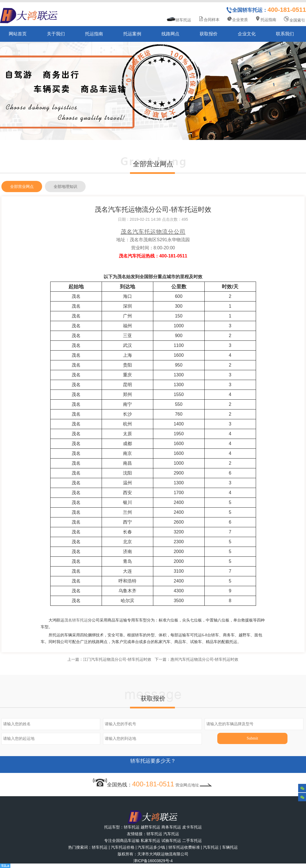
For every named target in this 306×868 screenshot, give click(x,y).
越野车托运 (150, 827)
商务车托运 (171, 827)
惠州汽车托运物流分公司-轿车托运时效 (205, 659)
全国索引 (294, 19)
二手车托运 (192, 841)
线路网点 (170, 34)
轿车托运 (179, 19)
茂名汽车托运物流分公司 (153, 232)
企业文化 (247, 34)
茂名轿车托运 (76, 620)
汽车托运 (171, 834)
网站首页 (18, 34)
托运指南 (266, 19)
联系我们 (285, 34)
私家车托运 (150, 841)
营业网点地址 (194, 785)
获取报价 (209, 34)
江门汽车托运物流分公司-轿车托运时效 (117, 659)
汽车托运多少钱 (151, 847)
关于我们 (56, 34)
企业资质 (237, 19)
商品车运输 (130, 841)
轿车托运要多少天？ (153, 765)
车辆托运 (230, 847)
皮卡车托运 (192, 827)
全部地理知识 (65, 187)
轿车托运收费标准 (184, 847)
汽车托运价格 (123, 847)
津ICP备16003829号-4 (153, 861)
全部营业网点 (22, 187)
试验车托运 (171, 841)
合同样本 (209, 19)
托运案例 (132, 34)
